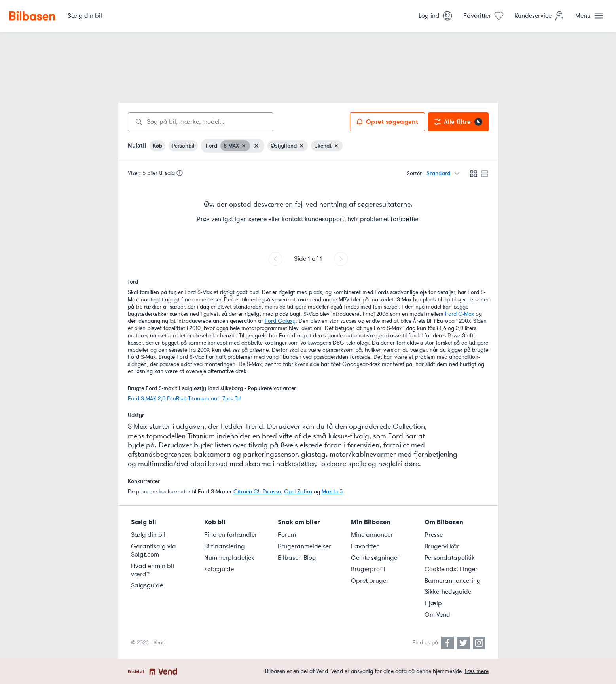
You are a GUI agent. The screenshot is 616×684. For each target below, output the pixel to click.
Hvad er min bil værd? (153, 570)
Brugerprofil (368, 569)
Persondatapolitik (450, 558)
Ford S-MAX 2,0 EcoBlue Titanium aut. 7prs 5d (184, 399)
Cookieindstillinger (451, 569)
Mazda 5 (332, 492)
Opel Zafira (298, 492)
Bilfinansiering (225, 546)
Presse (434, 535)
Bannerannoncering (453, 581)
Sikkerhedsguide (448, 592)
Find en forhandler (231, 535)
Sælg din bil (148, 535)
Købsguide (219, 569)
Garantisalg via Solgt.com (154, 550)
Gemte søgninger (375, 558)
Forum (287, 535)
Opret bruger (370, 581)
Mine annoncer (372, 535)
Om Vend (437, 615)
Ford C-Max (460, 314)
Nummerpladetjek (229, 558)
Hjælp (433, 603)
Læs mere (477, 671)
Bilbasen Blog (297, 558)
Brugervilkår (442, 546)
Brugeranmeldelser (304, 546)
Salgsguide (147, 585)
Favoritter (365, 546)
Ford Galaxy (280, 321)
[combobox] (201, 122)
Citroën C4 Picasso (257, 492)
